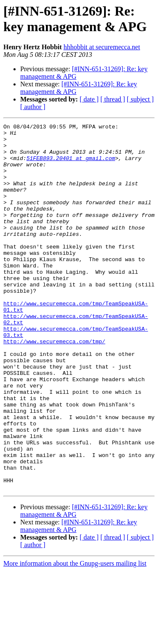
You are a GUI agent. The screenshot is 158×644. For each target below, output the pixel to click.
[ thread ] (113, 99)
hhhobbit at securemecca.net (102, 47)
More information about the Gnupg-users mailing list (75, 637)
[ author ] (33, 107)
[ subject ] (140, 99)
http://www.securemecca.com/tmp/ (54, 385)
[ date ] (89, 99)
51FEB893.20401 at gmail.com (71, 166)
